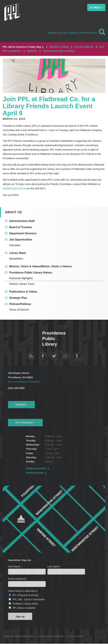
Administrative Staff (22, 221)
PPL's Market (24, 422)
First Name (15, 566)
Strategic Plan (18, 298)
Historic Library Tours (22, 284)
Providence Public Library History (31, 273)
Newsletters (16, 259)
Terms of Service (19, 310)
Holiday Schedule (36, 468)
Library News (18, 253)
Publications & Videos (23, 292)
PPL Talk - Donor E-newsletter (29, 599)
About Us (14, 212)
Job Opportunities (21, 240)
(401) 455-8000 (16, 388)
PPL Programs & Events (26, 595)
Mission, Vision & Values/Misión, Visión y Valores (41, 266)
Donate (20, 405)
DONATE (32, 51)
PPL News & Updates (24, 608)
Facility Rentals (35, 472)
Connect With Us (84, 47)
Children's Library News (25, 604)
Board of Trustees (21, 227)
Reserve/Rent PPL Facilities (59, 51)
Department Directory (23, 233)
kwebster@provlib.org (15, 188)
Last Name (54, 566)
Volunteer (15, 245)
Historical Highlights (21, 278)
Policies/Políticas (20, 304)
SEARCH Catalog (59, 47)
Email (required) (18, 579)
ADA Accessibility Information (24, 382)
